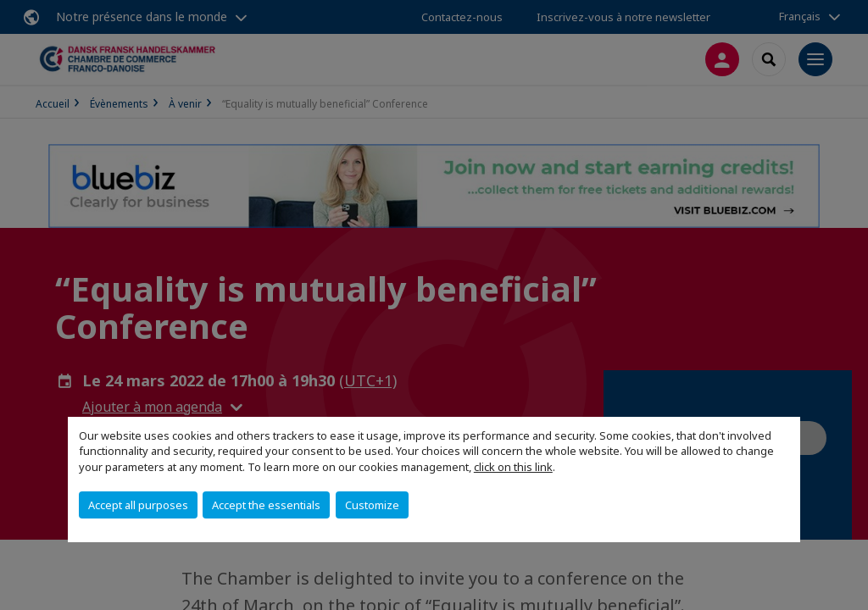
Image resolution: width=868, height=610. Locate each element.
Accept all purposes (138, 505)
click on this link (513, 467)
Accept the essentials (266, 505)
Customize (372, 505)
